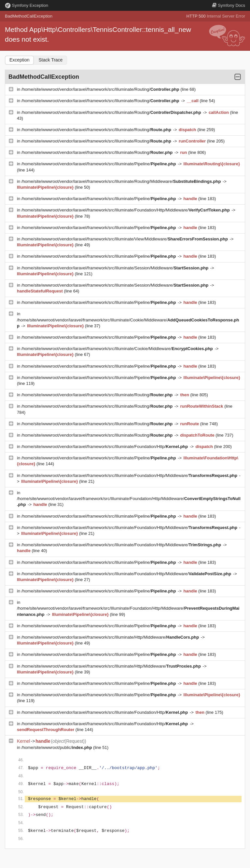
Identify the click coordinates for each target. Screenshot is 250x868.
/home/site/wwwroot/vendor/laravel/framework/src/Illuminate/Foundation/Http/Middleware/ (126, 210)
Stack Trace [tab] (50, 60)
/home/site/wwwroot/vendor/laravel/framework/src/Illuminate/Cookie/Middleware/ (118, 349)
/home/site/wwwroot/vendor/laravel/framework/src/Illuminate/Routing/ (101, 89)
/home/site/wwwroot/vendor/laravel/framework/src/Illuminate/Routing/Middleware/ (122, 181)
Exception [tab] (19, 60)
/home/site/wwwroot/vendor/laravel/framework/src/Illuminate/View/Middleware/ (125, 239)
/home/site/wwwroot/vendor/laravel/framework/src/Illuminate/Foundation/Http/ (105, 447)
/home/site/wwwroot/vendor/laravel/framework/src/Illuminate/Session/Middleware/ (116, 268)
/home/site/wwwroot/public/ (57, 747)
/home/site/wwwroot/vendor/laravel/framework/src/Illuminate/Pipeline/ (99, 164)
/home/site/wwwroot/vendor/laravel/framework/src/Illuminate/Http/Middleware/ (111, 637)
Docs (229, 5)
